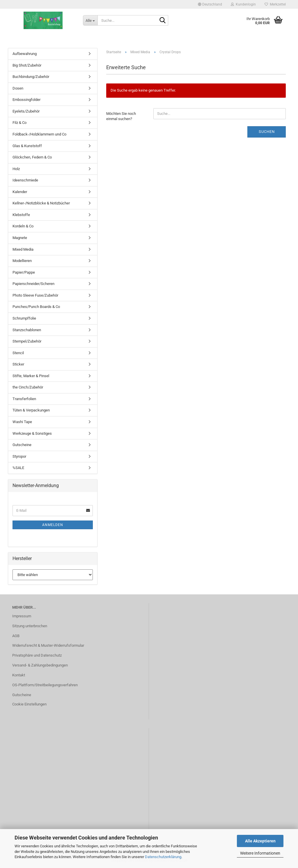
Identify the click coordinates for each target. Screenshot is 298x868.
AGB (16, 636)
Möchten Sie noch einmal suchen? (121, 116)
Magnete (20, 238)
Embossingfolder (26, 100)
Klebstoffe (21, 215)
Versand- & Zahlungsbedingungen (40, 665)
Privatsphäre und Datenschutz (37, 655)
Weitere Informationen (260, 853)
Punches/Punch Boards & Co (36, 307)
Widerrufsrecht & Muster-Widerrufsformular (48, 645)
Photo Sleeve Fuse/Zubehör (35, 295)
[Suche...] (90, 20)
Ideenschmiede (25, 180)
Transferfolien (24, 399)
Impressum (22, 616)
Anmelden (53, 525)
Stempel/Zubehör (27, 341)
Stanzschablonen (27, 330)
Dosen (18, 88)
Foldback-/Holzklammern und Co (39, 134)
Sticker (18, 364)
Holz (16, 169)
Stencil (18, 353)
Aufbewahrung (25, 54)
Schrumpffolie (24, 318)
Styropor (19, 456)
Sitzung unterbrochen (30, 626)
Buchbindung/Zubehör (31, 77)
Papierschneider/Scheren (33, 284)
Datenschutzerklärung (163, 857)
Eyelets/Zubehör (26, 111)
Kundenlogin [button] (243, 4)
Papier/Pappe (24, 272)
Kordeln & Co (23, 226)
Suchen (267, 132)
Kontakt (19, 675)
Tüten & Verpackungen (31, 410)
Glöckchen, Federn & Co (32, 157)
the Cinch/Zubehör (28, 387)
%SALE (18, 468)
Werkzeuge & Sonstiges (32, 433)
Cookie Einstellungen (29, 704)
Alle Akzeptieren (260, 841)
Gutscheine (22, 445)
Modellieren (22, 261)
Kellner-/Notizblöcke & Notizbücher (41, 203)
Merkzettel (275, 4)
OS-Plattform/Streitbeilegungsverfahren (45, 685)
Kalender (20, 192)
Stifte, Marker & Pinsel (31, 376)
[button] (210, 4)
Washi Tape (22, 422)
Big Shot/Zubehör (27, 65)
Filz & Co (19, 123)
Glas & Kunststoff (27, 146)
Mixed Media (23, 249)
